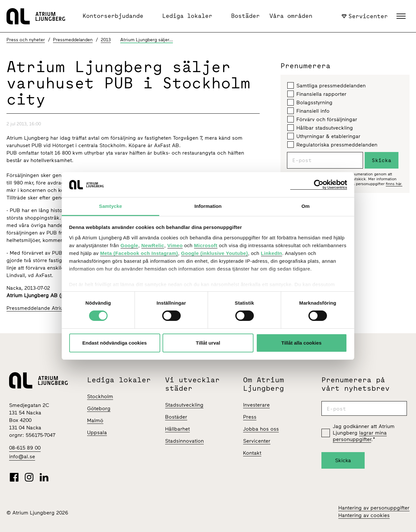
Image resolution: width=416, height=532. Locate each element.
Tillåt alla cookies (302, 343)
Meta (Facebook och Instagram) (139, 253)
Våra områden (291, 16)
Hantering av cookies (364, 515)
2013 (106, 40)
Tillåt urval (208, 343)
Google (130, 245)
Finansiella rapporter (317, 94)
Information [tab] (208, 206)
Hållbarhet (177, 429)
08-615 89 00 (25, 448)
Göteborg (99, 408)
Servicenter (365, 16)
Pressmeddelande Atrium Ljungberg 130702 (59, 308)
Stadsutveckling (184, 405)
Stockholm (100, 396)
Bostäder (245, 16)
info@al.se (22, 456)
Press (250, 417)
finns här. (394, 184)
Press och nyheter (26, 40)
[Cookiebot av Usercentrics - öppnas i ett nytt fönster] (319, 185)
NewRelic (153, 245)
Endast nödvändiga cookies (114, 343)
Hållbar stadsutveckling (320, 128)
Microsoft (206, 245)
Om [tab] (305, 206)
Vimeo (175, 245)
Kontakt (252, 453)
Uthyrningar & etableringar (324, 136)
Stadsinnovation (184, 441)
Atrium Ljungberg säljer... (147, 40)
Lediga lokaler (187, 16)
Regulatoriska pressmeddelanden (332, 145)
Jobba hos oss (261, 429)
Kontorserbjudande (113, 16)
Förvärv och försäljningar (322, 119)
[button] (402, 16)
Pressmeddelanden (73, 40)
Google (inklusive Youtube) (214, 253)
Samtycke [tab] (111, 206)
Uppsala (97, 432)
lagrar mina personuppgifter (360, 436)
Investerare (256, 405)
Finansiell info (308, 111)
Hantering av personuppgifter (374, 508)
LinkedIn (272, 253)
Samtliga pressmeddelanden (326, 85)
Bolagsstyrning (310, 102)
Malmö (95, 420)
